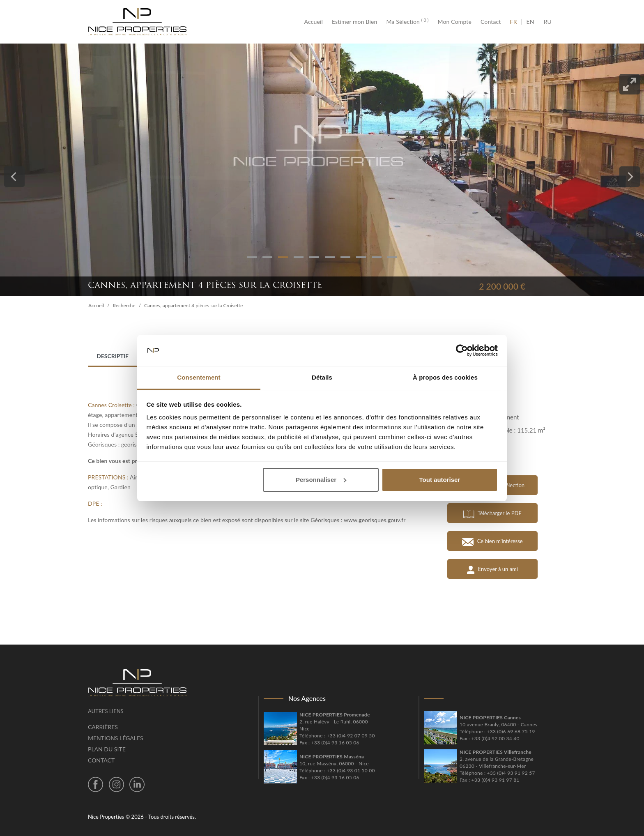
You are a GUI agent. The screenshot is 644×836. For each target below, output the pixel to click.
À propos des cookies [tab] (445, 377)
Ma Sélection (407, 22)
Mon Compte (455, 22)
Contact (491, 22)
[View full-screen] (630, 84)
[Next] (630, 177)
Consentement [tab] (199, 377)
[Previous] (14, 177)
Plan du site (107, 749)
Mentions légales (116, 738)
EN (530, 22)
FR (516, 22)
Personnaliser (321, 480)
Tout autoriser (440, 480)
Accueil (316, 22)
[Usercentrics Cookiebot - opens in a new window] (462, 350)
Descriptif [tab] (113, 356)
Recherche (124, 305)
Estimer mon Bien (354, 22)
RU (548, 22)
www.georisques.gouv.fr (375, 520)
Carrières (103, 727)
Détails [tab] (322, 377)
